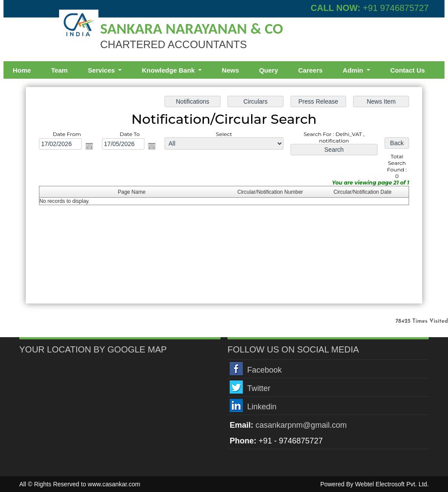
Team (59, 70)
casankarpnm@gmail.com (301, 425)
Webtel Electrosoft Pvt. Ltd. (392, 484)
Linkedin (262, 407)
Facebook (264, 370)
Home (22, 70)
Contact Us (408, 70)
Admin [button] (354, 70)
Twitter (259, 388)
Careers (310, 70)
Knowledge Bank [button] (169, 70)
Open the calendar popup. (89, 146)
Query (268, 70)
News (230, 70)
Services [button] (102, 70)
